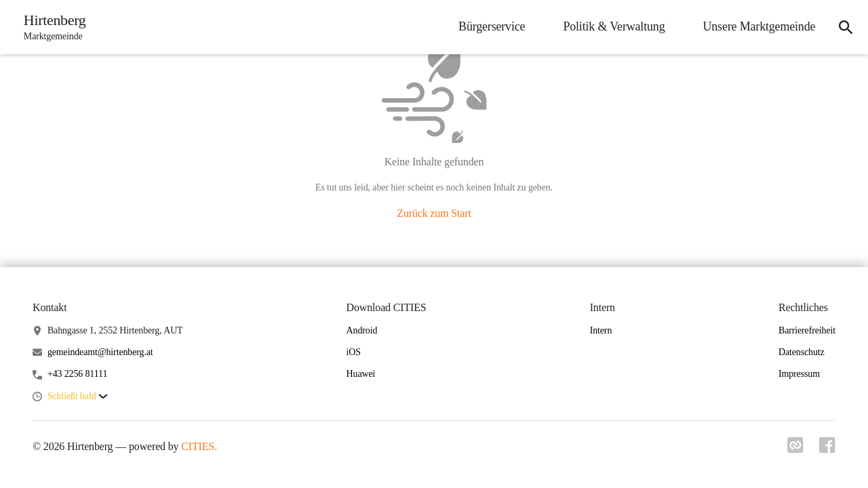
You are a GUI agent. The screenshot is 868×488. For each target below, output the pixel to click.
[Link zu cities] (795, 449)
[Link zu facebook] (827, 449)
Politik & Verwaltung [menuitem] (612, 26)
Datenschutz (802, 352)
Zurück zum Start (434, 213)
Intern (601, 330)
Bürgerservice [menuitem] (490, 26)
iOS (354, 352)
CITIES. (199, 446)
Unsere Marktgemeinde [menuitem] (757, 26)
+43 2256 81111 (77, 374)
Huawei (361, 374)
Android (362, 330)
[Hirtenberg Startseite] (52, 27)
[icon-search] (845, 27)
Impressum (799, 374)
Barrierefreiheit (807, 330)
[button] (77, 397)
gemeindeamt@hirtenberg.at (100, 352)
